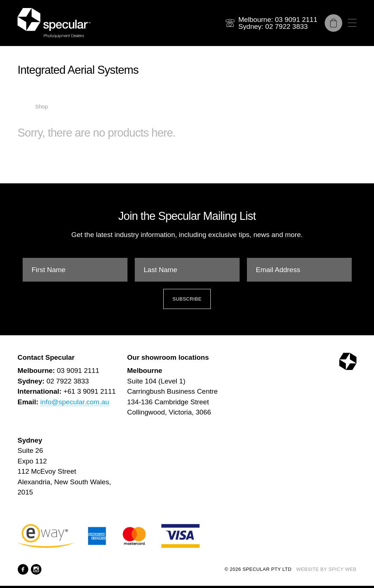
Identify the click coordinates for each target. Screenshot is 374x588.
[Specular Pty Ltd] (54, 23)
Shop (41, 106)
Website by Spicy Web (326, 569)
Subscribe (187, 299)
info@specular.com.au (75, 402)
